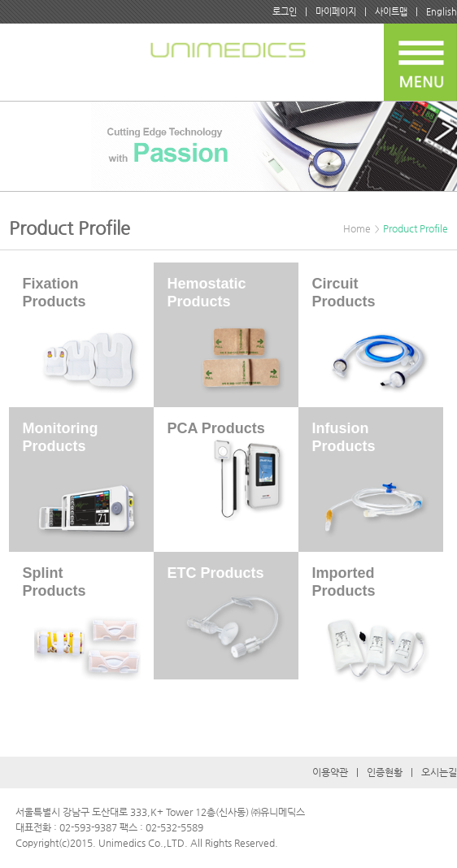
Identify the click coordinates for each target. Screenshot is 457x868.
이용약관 (330, 772)
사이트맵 (391, 12)
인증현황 (385, 772)
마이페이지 (336, 12)
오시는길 (439, 772)
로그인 (285, 12)
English (442, 12)
